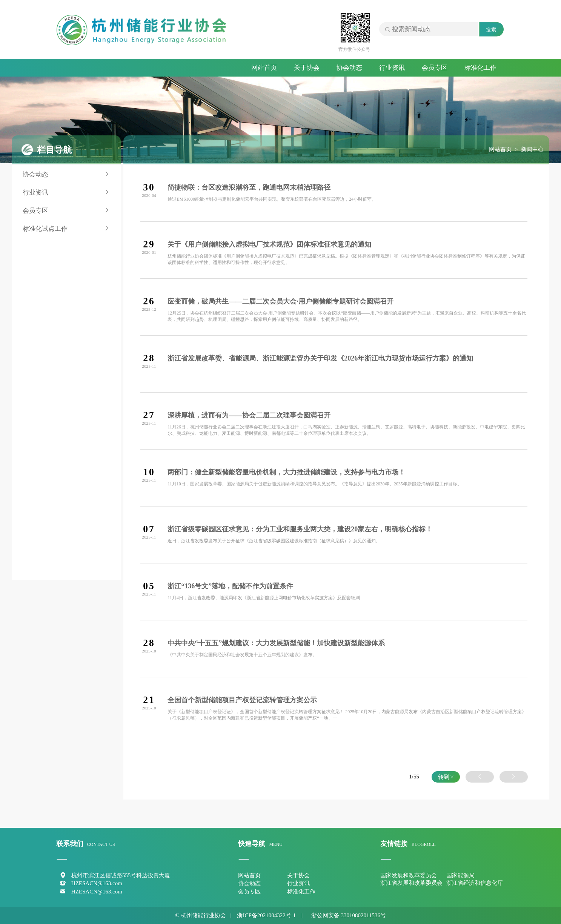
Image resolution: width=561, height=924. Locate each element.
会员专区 (435, 68)
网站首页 (264, 68)
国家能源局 (460, 875)
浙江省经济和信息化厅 (475, 883)
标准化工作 (480, 68)
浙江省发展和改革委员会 (411, 883)
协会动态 (349, 68)
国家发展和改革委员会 (409, 875)
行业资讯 (392, 68)
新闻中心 (532, 149)
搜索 (491, 30)
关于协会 (307, 68)
